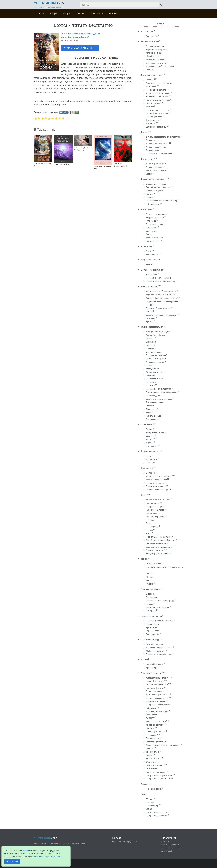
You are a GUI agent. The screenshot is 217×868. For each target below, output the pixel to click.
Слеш (148, 311)
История (150, 439)
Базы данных (152, 275)
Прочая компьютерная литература (161, 281)
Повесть (150, 523)
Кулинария (151, 221)
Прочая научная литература (158, 389)
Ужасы (149, 755)
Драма (149, 251)
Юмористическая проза (157, 812)
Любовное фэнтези (155, 725)
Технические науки (155, 402)
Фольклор (145, 784)
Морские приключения (156, 480)
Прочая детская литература (158, 154)
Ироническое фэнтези (156, 701)
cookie (26, 850)
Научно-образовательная (152, 327)
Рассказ (149, 530)
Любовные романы (149, 287)
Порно (149, 305)
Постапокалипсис (154, 738)
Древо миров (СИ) (62, 164)
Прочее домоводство (156, 224)
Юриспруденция (153, 416)
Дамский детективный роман (159, 83)
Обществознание (154, 379)
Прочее (144, 559)
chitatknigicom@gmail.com (127, 841)
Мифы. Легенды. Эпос (156, 651)
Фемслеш (150, 318)
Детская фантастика (155, 164)
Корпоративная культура (157, 49)
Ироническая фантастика (157, 698)
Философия (151, 409)
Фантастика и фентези (151, 673)
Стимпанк (150, 748)
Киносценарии (153, 254)
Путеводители (152, 624)
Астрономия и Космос (156, 335)
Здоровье (150, 436)
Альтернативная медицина (158, 332)
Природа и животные (156, 483)
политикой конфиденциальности (48, 856)
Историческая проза (155, 506)
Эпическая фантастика (156, 772)
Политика (150, 385)
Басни (149, 456)
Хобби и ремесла (154, 238)
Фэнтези (150, 769)
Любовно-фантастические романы (161, 298)
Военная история (154, 352)
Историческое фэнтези (156, 705)
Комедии (150, 802)
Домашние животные (156, 214)
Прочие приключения (156, 486)
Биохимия (151, 345)
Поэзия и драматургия (151, 451)
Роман (149, 533)
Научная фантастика (155, 732)
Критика (150, 194)
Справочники (152, 631)
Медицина (151, 375)
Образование (146, 424)
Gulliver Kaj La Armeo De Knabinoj (83, 149)
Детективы (151, 86)
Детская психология (155, 362)
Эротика (150, 322)
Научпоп (150, 197)
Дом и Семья (146, 209)
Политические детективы (157, 110)
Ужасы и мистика (154, 758)
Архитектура (152, 668)
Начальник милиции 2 (43, 164)
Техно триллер (153, 120)
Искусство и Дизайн (155, 191)
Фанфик (150, 584)
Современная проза (155, 550)
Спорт (149, 234)
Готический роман (154, 691)
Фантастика (151, 762)
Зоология (150, 365)
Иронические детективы (157, 90)
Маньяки (150, 107)
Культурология (153, 369)
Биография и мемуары (156, 433)
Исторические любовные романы (161, 291)
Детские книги (147, 159)
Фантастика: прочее (155, 765)
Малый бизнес (153, 56)
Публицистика (152, 204)
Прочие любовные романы (158, 308)
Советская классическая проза (160, 547)
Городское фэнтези (155, 688)
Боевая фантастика (77, 34)
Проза (143, 495)
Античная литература (155, 644)
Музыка (149, 577)
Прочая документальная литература (162, 201)
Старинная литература (150, 639)
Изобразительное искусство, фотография (165, 567)
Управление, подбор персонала (160, 66)
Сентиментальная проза (157, 543)
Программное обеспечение (159, 278)
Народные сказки (154, 789)
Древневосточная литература (159, 648)
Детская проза (153, 140)
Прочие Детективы (155, 117)
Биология (150, 338)
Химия (149, 412)
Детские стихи (153, 150)
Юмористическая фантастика (159, 775)
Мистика (150, 728)
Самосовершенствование (157, 607)
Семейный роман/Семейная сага (161, 540)
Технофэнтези (152, 752)
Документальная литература (153, 179)
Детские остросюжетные (157, 144)
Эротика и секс (153, 241)
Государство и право (155, 359)
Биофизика (151, 342)
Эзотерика (151, 611)
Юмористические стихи (157, 816)
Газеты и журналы (154, 564)
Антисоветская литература (158, 500)
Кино (148, 574)
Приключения (147, 468)
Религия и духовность (150, 589)
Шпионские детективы (156, 127)
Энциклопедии (153, 634)
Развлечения (152, 228)
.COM (49, 3)
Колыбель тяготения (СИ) (102, 167)
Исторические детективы (157, 93)
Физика (149, 406)
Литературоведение (155, 372)
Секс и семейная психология (159, 399)
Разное (149, 264)
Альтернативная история (157, 678)
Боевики (150, 80)
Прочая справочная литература (160, 621)
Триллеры (150, 123)
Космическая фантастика (157, 711)
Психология (151, 446)
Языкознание (152, 419)
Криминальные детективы (158, 100)
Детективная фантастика (157, 695)
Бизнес (149, 429)
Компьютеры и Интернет (152, 270)
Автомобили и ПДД (155, 664)
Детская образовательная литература (163, 137)
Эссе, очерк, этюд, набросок (158, 554)
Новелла (150, 520)
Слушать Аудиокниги (170, 845)
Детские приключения (156, 147)
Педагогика (151, 382)
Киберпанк (151, 708)
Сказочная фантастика (156, 742)
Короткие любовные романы (159, 295)
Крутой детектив (153, 103)
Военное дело (147, 31)
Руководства (152, 627)
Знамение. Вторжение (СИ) (120, 165)
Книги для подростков (156, 170)
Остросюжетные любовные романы (162, 301)
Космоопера (152, 715)
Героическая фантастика (157, 684)
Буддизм (150, 594)
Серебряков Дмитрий (79, 37)
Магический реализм (156, 517)
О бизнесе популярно (156, 63)
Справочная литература (151, 616)
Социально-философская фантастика (163, 745)
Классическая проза (155, 510)
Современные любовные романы (161, 315)
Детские (144, 132)
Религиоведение (153, 396)
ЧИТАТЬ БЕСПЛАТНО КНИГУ (82, 48)
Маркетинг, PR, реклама (157, 60)
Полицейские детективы (157, 113)
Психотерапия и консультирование (162, 392)
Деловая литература (150, 41)
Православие (152, 597)
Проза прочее (152, 527)
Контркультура (153, 513)
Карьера (150, 443)
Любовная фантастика (156, 722)
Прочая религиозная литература (161, 601)
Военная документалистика (158, 187)
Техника (144, 660)
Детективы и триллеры (151, 75)
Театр (148, 580)
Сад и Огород (152, 231)
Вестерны (150, 473)
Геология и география (156, 355)
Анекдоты (150, 799)
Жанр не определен (150, 260)
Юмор (143, 794)
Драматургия (146, 246)
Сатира (149, 809)
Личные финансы (154, 53)
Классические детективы (157, 97)
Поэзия (149, 463)
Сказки (149, 174)
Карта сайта (166, 841)
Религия (150, 604)
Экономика (151, 70)
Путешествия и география (158, 490)
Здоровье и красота (155, 217)
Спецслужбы (152, 36)
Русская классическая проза (159, 537)
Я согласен (14, 861)
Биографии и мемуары (156, 184)
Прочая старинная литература (159, 654)
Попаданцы (94, 34)
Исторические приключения (159, 476)
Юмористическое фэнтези (158, 779)
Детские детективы (155, 167)
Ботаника (150, 348)
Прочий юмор (152, 806)
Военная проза (153, 503)
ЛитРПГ (149, 718)
